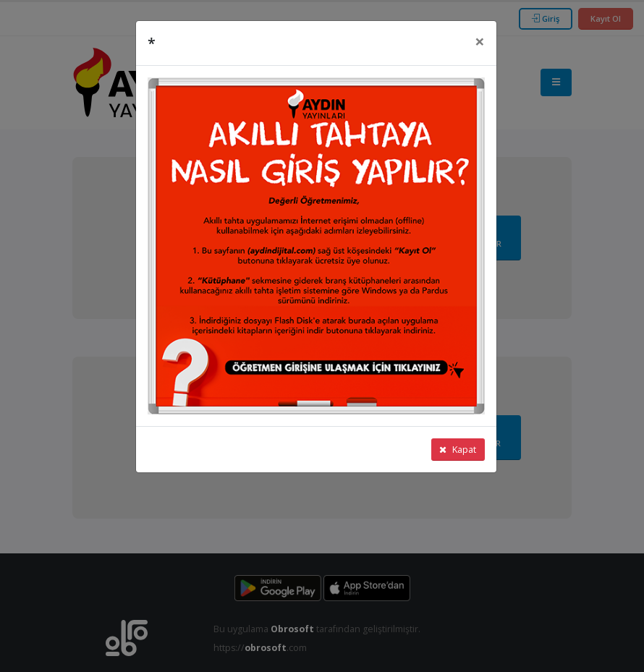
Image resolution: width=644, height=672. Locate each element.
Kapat (458, 449)
